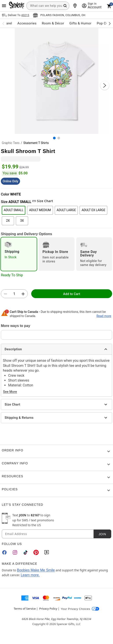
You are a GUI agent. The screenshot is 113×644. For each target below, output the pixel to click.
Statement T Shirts (36, 143)
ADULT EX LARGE (93, 210)
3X (22, 221)
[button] (56, 81)
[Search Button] (65, 6)
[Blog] (47, 552)
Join (102, 534)
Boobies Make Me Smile (36, 570)
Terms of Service (25, 609)
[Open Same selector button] (15, 15)
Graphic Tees (11, 143)
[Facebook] (4, 552)
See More (10, 392)
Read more (104, 316)
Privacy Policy (48, 609)
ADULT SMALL (14, 210)
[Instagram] (15, 552)
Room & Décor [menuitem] (53, 23)
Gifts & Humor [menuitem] (80, 23)
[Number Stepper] (14, 294)
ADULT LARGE (66, 210)
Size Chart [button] (43, 201)
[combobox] (48, 6)
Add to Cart (72, 294)
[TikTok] (26, 552)
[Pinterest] (36, 552)
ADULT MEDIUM (40, 210)
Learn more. (30, 575)
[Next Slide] (105, 85)
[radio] (19, 254)
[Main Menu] (4, 6)
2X (8, 221)
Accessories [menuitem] (27, 23)
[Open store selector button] (59, 15)
